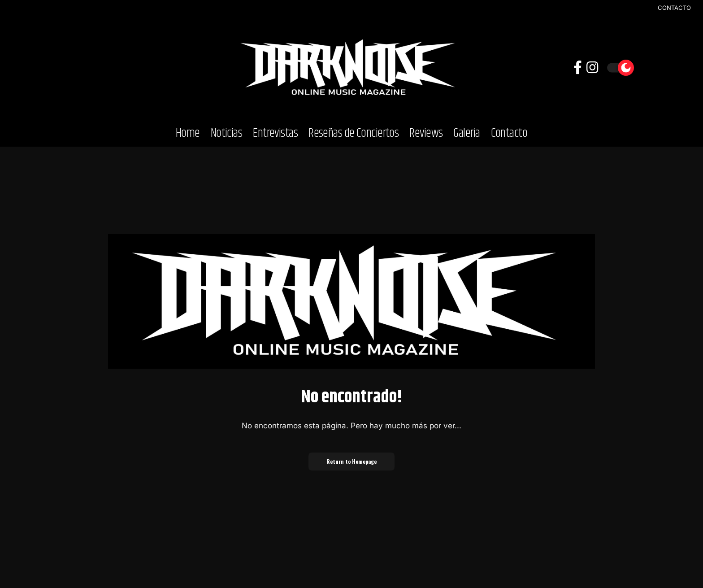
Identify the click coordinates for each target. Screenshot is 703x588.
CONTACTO (674, 8)
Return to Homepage (351, 461)
